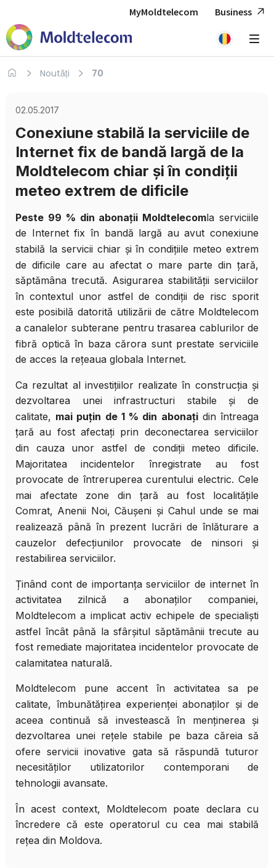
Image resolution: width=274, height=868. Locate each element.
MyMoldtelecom (164, 12)
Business (241, 12)
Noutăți (55, 73)
